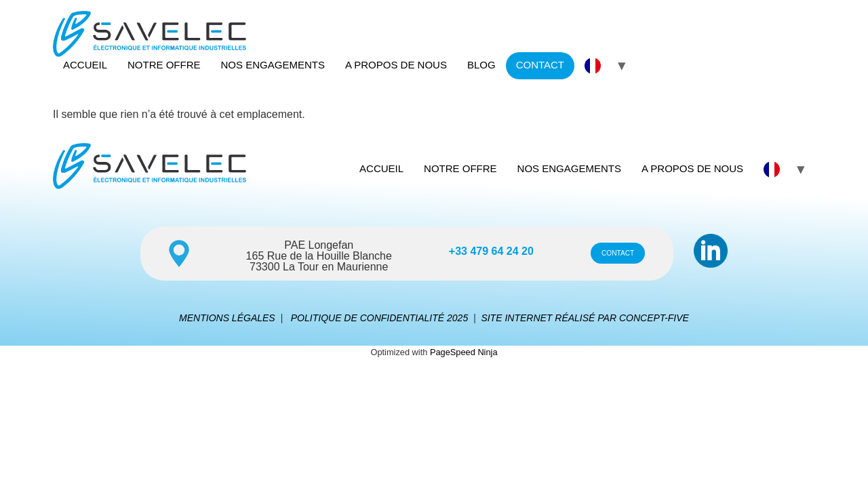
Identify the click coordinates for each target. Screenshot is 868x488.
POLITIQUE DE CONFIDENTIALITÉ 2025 (379, 318)
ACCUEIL (85, 65)
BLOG (481, 65)
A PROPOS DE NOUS (396, 65)
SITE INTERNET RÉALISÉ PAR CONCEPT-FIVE (585, 318)
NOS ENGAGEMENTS (273, 65)
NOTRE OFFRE (164, 65)
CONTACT (540, 65)
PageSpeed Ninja (464, 352)
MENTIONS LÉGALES (227, 318)
